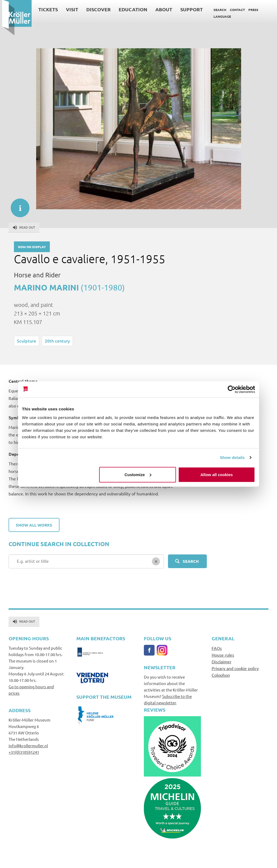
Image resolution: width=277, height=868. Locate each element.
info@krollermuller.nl (28, 746)
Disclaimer (222, 661)
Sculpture (27, 341)
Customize (138, 474)
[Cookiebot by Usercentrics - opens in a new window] (232, 389)
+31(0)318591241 (24, 752)
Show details (232, 457)
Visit (70, 9)
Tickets (46, 9)
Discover (96, 9)
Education (131, 9)
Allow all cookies (217, 474)
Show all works (34, 525)
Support (189, 9)
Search (218, 10)
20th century (57, 341)
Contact (235, 10)
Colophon (221, 675)
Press (251, 10)
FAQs (217, 648)
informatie (17, 205)
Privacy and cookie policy (235, 668)
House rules (223, 655)
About (162, 9)
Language (220, 16)
